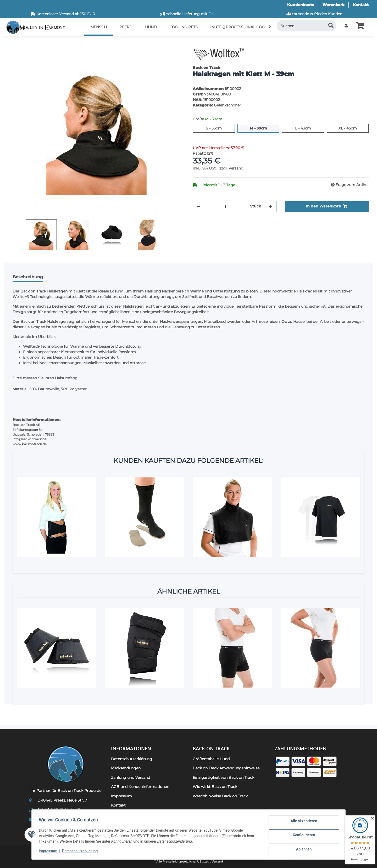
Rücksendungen (126, 768)
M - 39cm (265, 128)
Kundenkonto (301, 5)
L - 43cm (310, 128)
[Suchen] (307, 26)
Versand (236, 168)
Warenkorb (334, 5)
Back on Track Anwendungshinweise (226, 768)
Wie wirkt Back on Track (215, 787)
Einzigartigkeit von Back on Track (223, 777)
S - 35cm (220, 128)
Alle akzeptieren (303, 822)
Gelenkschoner (228, 105)
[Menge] (225, 206)
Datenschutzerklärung (81, 852)
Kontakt (361, 5)
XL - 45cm (354, 128)
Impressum (49, 852)
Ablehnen (303, 849)
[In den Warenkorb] (13, 43)
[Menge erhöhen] (270, 206)
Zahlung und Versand (131, 777)
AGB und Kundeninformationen (140, 787)
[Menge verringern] (199, 206)
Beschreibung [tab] (28, 277)
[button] (346, 26)
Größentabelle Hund (211, 759)
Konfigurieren (303, 836)
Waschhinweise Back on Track (220, 796)
